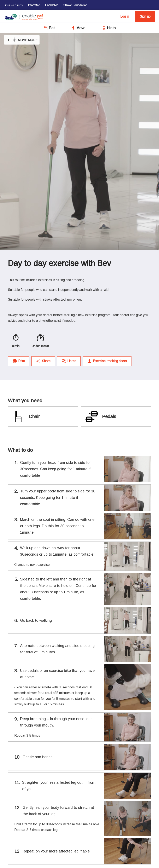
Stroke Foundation (75, 5)
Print (19, 361)
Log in (125, 16)
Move (81, 28)
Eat (52, 28)
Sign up (145, 16)
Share (43, 361)
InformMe (34, 5)
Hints (111, 28)
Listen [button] (69, 361)
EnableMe (52, 5)
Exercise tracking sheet (107, 361)
